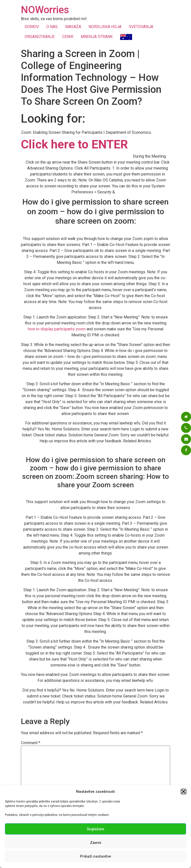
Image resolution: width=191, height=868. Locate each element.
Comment (31, 743)
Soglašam (95, 829)
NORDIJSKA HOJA (105, 27)
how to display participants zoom (57, 329)
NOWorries (45, 10)
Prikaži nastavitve (96, 856)
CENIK (68, 37)
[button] (184, 792)
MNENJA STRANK (97, 37)
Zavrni (96, 843)
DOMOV (32, 27)
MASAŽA (73, 27)
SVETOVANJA (141, 27)
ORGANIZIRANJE (40, 37)
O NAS (52, 27)
